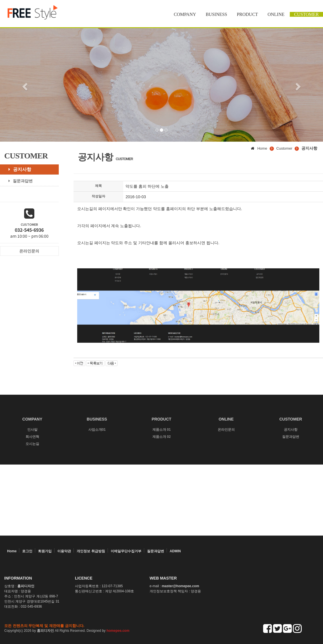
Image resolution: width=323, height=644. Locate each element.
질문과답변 (18, 181)
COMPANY (185, 14)
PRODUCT (247, 14)
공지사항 (18, 169)
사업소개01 (97, 430)
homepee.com (118, 631)
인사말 (32, 430)
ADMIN (175, 551)
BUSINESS (217, 14)
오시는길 (32, 444)
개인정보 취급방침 (91, 551)
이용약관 (64, 551)
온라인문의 (226, 430)
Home (12, 551)
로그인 (27, 551)
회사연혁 (32, 437)
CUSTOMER (306, 14)
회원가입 (45, 551)
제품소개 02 (162, 437)
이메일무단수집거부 (126, 551)
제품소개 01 (162, 430)
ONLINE (276, 14)
